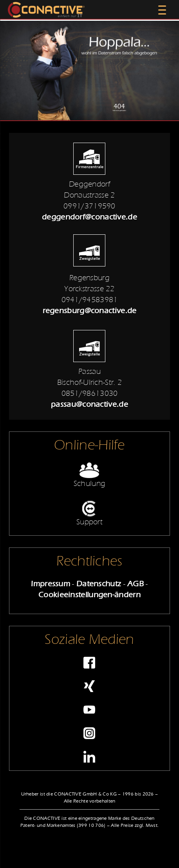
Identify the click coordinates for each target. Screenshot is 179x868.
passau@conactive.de (89, 404)
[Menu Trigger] (162, 10)
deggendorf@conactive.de (89, 217)
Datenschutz (99, 584)
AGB (136, 584)
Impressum (51, 584)
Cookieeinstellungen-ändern (89, 595)
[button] (14, 854)
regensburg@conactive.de (90, 311)
